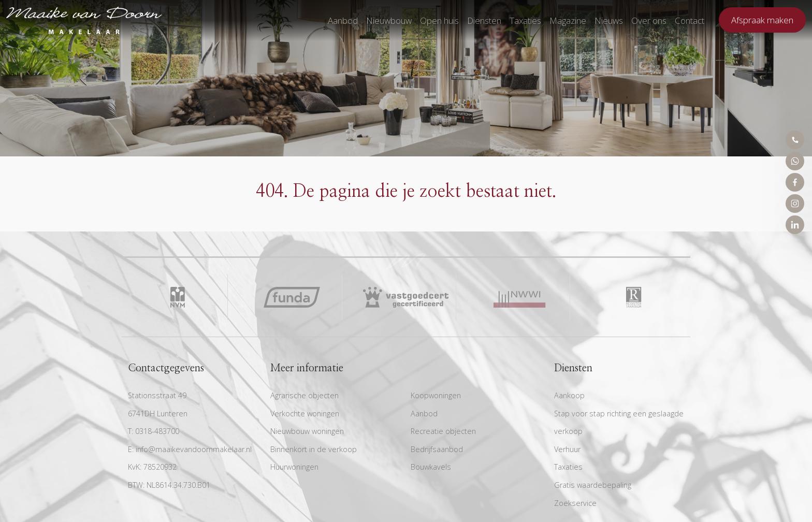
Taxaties (525, 20)
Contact (690, 20)
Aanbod (343, 20)
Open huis (439, 20)
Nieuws (609, 20)
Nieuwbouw (389, 20)
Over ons (649, 20)
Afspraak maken (762, 20)
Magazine (568, 20)
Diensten (484, 20)
